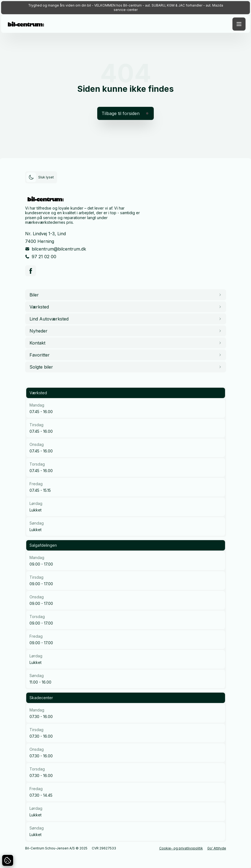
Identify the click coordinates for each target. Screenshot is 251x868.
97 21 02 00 (44, 257)
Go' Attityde (217, 848)
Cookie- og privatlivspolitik (181, 848)
